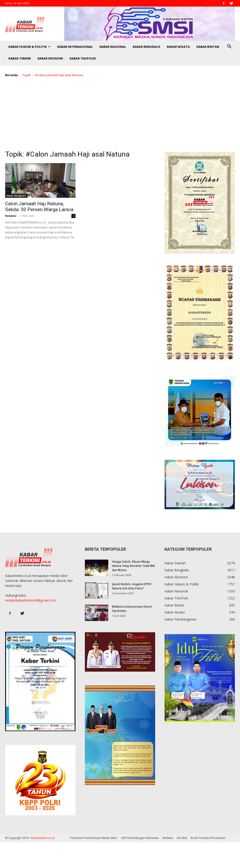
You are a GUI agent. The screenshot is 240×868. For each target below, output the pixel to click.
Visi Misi (182, 838)
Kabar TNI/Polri (83, 58)
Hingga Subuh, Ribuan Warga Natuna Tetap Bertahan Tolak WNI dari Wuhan (133, 566)
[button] (229, 47)
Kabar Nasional (113, 47)
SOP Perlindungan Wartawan (140, 838)
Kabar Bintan (208, 47)
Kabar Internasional (75, 47)
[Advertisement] (120, 117)
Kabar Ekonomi (50, 58)
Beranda (11, 75)
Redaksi (11, 216)
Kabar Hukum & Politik (29, 47)
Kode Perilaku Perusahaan (208, 838)
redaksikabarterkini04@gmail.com (31, 600)
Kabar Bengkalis (146, 47)
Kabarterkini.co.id (43, 838)
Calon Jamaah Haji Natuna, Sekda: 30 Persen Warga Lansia (39, 207)
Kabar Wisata (178, 47)
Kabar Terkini (20, 58)
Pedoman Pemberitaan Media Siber (94, 838)
